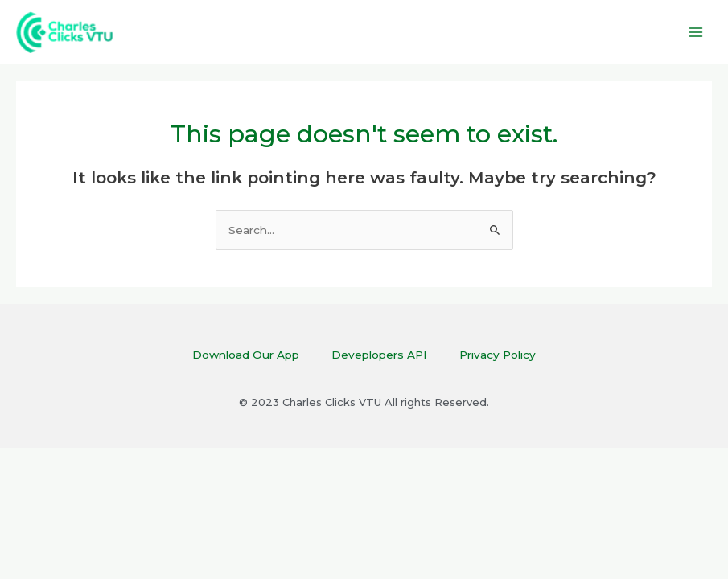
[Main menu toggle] (696, 33)
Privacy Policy (498, 355)
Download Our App (246, 355)
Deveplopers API (379, 355)
